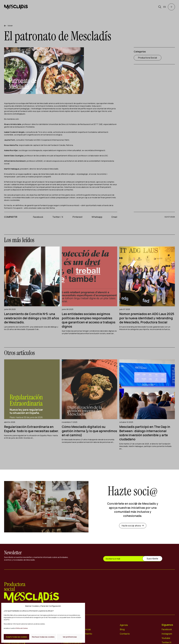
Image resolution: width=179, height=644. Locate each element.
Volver (10, 26)
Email (114, 217)
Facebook (38, 217)
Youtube (166, 642)
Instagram (167, 638)
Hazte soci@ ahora (133, 529)
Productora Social (147, 58)
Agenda (124, 629)
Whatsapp (97, 217)
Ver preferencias (70, 637)
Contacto (125, 638)
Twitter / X (58, 217)
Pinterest (78, 217)
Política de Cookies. (22, 628)
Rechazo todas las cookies (43, 637)
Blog (122, 633)
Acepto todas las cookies (16, 637)
